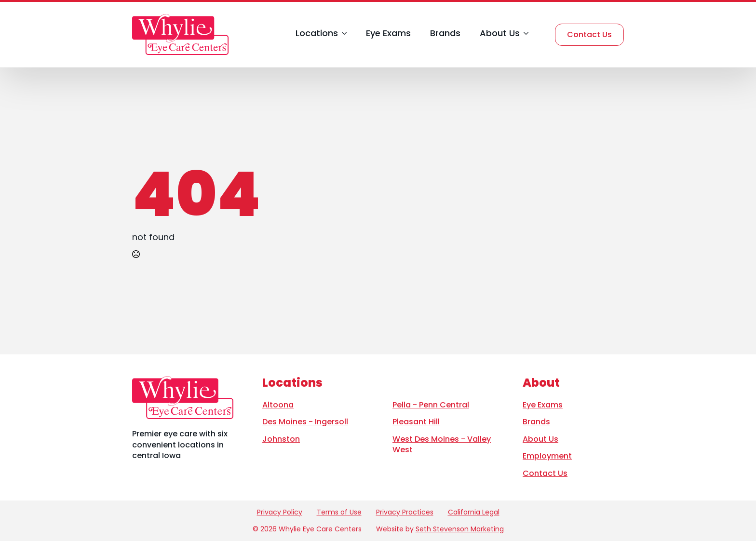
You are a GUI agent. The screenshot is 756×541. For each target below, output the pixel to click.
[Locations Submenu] (342, 34)
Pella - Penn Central (431, 405)
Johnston (281, 439)
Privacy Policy (280, 512)
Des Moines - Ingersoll (305, 422)
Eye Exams (388, 34)
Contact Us (545, 473)
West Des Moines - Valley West (442, 444)
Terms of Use (339, 512)
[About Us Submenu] (524, 34)
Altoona (278, 405)
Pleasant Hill (416, 422)
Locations (317, 34)
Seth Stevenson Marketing (460, 529)
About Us (500, 34)
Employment (547, 456)
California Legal (474, 512)
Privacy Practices (405, 512)
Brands (445, 34)
